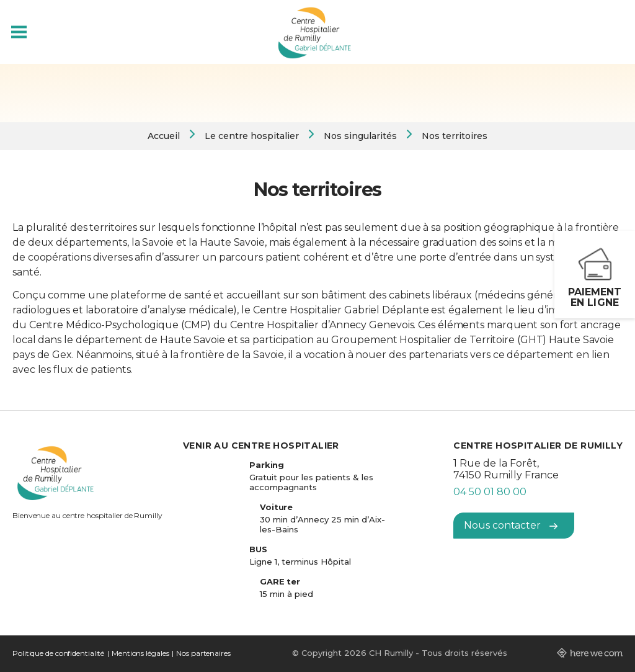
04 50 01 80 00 (490, 492)
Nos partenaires (203, 653)
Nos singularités (360, 136)
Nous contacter (511, 525)
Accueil (164, 136)
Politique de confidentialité (58, 653)
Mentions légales (140, 653)
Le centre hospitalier (252, 136)
